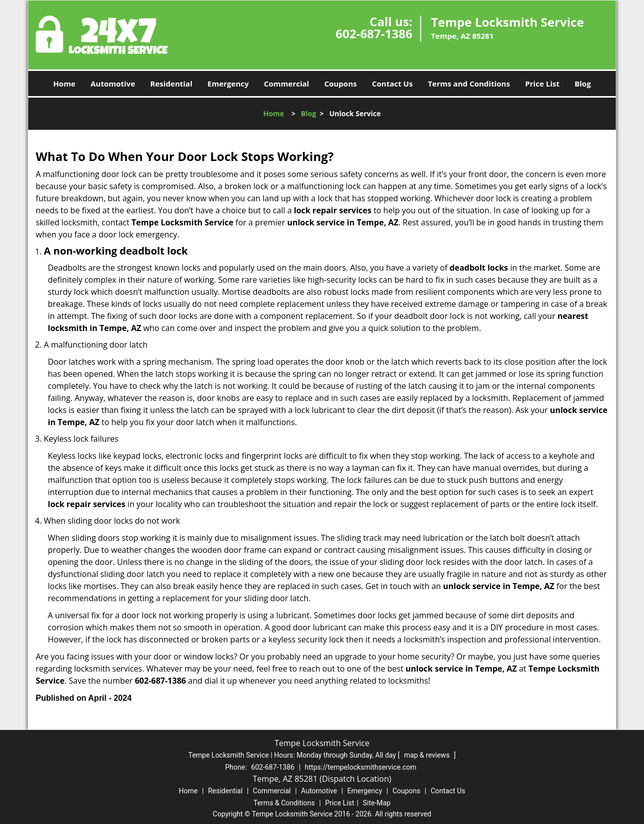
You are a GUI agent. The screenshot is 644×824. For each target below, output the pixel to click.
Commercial (287, 84)
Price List (542, 84)
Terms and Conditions (469, 84)
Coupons (340, 84)
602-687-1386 (374, 33)
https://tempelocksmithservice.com (361, 767)
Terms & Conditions (284, 803)
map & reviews (428, 755)
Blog (583, 84)
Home (64, 84)
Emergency (228, 84)
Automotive (113, 84)
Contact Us (392, 84)
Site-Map (377, 803)
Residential (172, 84)
